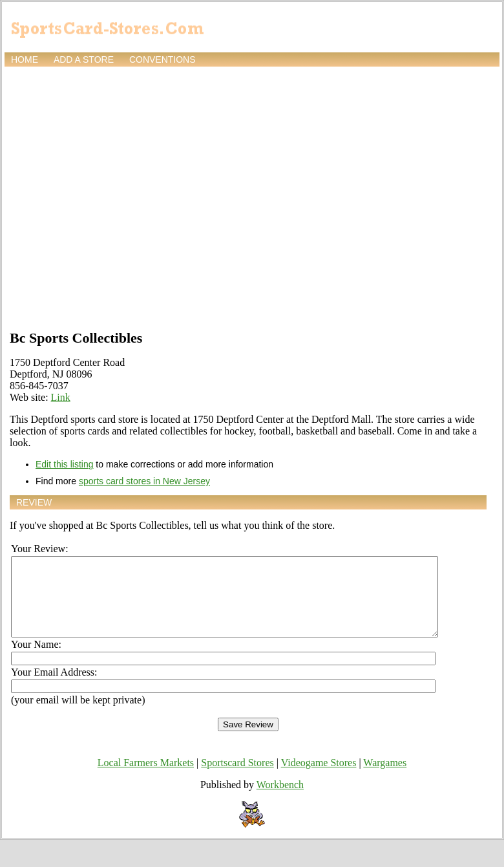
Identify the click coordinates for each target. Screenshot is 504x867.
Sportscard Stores (237, 778)
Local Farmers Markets (146, 778)
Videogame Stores (319, 778)
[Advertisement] (121, 197)
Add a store (84, 59)
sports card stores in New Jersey (144, 481)
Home (25, 59)
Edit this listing (64, 464)
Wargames (385, 778)
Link (61, 397)
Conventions (163, 59)
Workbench (280, 800)
